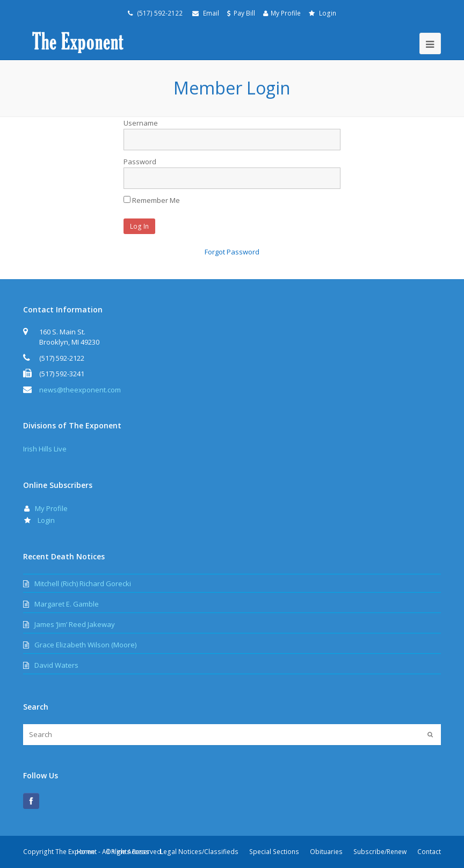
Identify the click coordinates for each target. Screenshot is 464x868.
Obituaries (326, 852)
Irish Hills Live (45, 449)
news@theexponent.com (80, 390)
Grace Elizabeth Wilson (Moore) (85, 645)
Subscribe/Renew (380, 852)
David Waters (56, 665)
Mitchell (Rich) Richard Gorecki (83, 583)
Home (86, 852)
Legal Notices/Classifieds (199, 852)
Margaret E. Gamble (67, 604)
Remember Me (152, 200)
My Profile (286, 13)
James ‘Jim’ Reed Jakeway (75, 624)
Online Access (128, 852)
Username (141, 123)
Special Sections (274, 852)
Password (140, 162)
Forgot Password (232, 252)
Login (328, 13)
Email (211, 13)
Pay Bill (244, 13)
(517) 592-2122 (159, 13)
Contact (429, 852)
